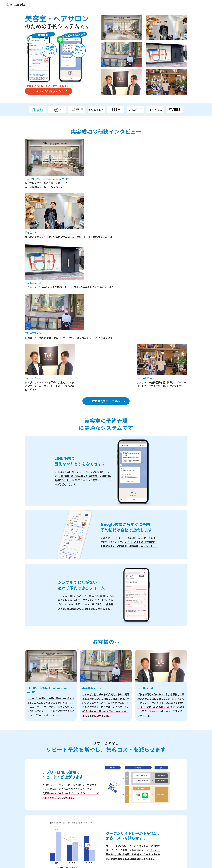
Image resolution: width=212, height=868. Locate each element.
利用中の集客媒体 (72, 820)
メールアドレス (71, 809)
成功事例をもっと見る (106, 246)
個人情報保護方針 (88, 850)
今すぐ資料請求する (49, 91)
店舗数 (66, 761)
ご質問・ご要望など (73, 831)
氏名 (64, 786)
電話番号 (67, 798)
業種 (64, 750)
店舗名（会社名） (72, 772)
